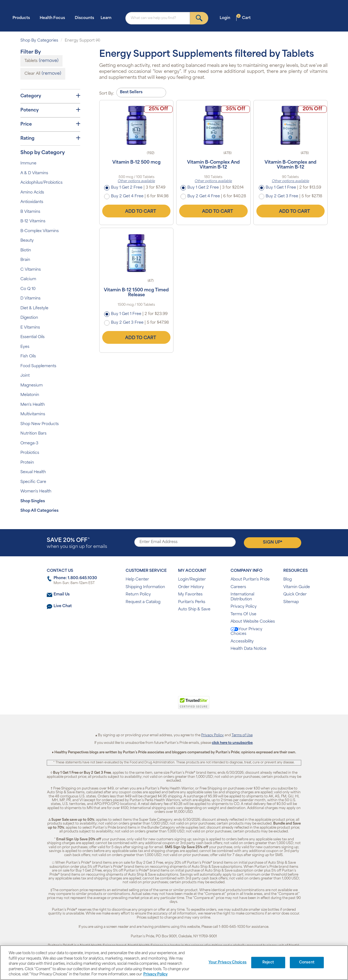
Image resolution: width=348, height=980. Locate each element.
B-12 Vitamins (33, 221)
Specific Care (33, 482)
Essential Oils (32, 337)
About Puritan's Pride (250, 580)
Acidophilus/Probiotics (41, 183)
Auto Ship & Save (194, 609)
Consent (307, 962)
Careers (238, 587)
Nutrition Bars (33, 434)
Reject (268, 962)
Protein (27, 463)
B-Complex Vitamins (40, 231)
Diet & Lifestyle (34, 308)
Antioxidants (32, 202)
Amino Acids (32, 193)
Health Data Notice (248, 649)
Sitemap (291, 602)
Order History (191, 587)
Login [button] (227, 18)
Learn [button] (108, 18)
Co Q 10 (28, 289)
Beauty (27, 241)
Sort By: (107, 94)
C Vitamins (31, 270)
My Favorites (190, 594)
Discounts (84, 18)
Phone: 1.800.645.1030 (75, 578)
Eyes (25, 347)
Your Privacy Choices (246, 632)
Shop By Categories (39, 41)
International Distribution (242, 597)
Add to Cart (136, 211)
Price (50, 124)
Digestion (29, 318)
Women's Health (36, 491)
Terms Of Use (243, 614)
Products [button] (23, 18)
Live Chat (63, 606)
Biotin (26, 250)
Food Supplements (38, 366)
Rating (50, 138)
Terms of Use (242, 735)
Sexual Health (33, 472)
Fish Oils (28, 356)
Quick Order (295, 594)
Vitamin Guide (297, 587)
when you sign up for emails (77, 543)
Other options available (136, 181)
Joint (25, 376)
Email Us (62, 594)
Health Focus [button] (54, 18)
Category (50, 96)
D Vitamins (30, 299)
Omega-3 (29, 443)
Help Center (137, 580)
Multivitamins (33, 414)
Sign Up (273, 542)
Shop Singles (33, 501)
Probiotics (30, 453)
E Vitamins (30, 328)
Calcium (28, 279)
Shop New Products (40, 424)
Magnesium (32, 386)
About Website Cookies (253, 622)
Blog (288, 580)
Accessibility (242, 642)
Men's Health (33, 405)
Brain (25, 260)
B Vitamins (30, 212)
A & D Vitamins (34, 173)
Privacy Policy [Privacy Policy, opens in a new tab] (155, 974)
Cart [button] (244, 18)
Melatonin (30, 395)
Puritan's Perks (192, 602)
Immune (28, 163)
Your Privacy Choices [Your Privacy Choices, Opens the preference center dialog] (228, 962)
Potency (50, 110)
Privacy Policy (244, 607)
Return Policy (138, 594)
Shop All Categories (39, 511)
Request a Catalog (143, 602)
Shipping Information (145, 587)
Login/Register (192, 580)
